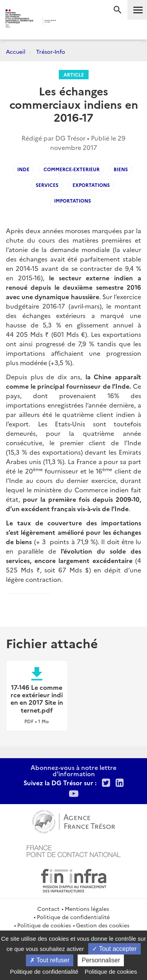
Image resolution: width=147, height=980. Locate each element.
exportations (91, 185)
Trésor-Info (51, 51)
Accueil (16, 51)
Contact (48, 909)
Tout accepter (114, 949)
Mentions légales (87, 909)
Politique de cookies (44, 925)
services (47, 185)
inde (23, 169)
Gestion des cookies (103, 925)
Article (74, 74)
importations (73, 200)
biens (121, 169)
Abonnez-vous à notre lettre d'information (73, 770)
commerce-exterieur (72, 169)
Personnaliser (101, 960)
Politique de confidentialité (73, 917)
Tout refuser (50, 960)
